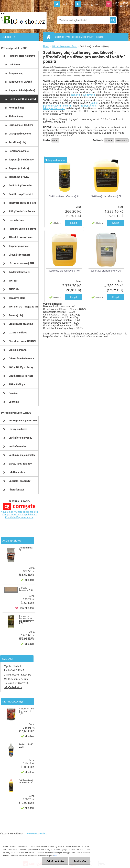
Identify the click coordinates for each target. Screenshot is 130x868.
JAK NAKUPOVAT (62, 37)
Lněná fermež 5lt (26, 549)
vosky (94, 103)
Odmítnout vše (55, 861)
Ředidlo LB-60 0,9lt (26, 746)
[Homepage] (49, 37)
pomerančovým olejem (57, 105)
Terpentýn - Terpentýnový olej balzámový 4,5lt (26, 620)
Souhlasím (80, 861)
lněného (75, 95)
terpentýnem (89, 105)
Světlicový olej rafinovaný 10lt (64, 271)
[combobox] (109, 140)
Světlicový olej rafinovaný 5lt (106, 196)
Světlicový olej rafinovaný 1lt (26, 781)
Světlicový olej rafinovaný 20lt (106, 271)
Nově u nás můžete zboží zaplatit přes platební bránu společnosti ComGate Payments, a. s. (19, 514)
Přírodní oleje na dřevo (64, 46)
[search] (113, 20)
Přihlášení (67, 4)
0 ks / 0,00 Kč (120, 3)
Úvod (46, 46)
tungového (89, 95)
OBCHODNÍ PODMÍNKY (83, 37)
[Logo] (23, 20)
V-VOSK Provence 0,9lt (26, 589)
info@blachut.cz (13, 687)
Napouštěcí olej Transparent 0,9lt (26, 711)
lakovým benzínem (54, 108)
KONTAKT (100, 37)
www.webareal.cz (37, 833)
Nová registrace (91, 4)
